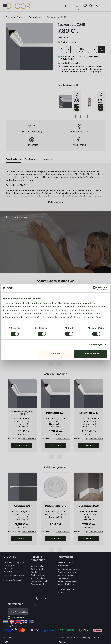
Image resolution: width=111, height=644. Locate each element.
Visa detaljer (96, 344)
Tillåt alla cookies (90, 354)
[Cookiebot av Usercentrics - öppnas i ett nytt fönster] (95, 288)
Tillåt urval (55, 354)
